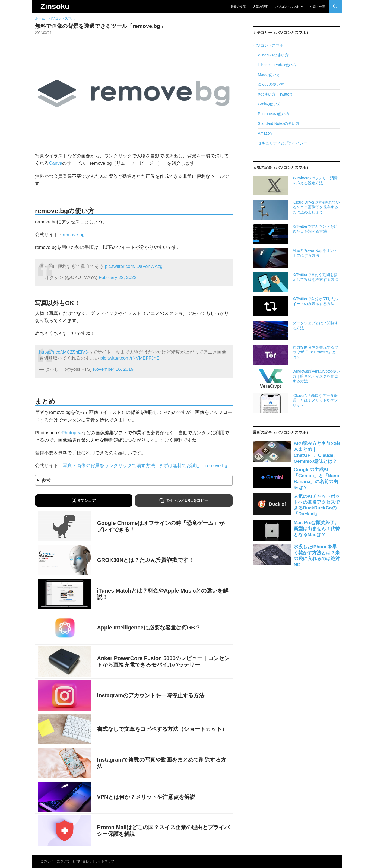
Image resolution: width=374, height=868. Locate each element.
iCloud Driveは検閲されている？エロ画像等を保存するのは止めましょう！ (316, 207)
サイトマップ (104, 861)
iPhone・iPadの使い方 (277, 65)
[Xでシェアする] (84, 500)
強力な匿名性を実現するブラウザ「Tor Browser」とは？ (315, 352)
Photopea (72, 433)
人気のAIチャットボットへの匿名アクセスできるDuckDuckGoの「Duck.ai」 (317, 505)
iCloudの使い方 (271, 84)
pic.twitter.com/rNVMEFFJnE (130, 358)
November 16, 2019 (113, 369)
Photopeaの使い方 (274, 114)
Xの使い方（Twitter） (276, 94)
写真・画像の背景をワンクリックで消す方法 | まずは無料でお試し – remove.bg (145, 466)
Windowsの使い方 (273, 55)
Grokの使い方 (270, 104)
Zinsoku (55, 6)
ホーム (40, 18)
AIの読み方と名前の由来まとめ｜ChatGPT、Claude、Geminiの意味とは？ (317, 452)
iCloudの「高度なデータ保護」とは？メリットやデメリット (315, 400)
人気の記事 (260, 7)
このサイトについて (55, 861)
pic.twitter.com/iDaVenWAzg (134, 266)
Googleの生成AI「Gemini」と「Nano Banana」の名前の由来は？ (316, 479)
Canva (56, 163)
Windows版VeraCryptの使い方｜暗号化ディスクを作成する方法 (316, 376)
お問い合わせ (82, 861)
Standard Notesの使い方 (279, 123)
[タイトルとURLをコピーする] (184, 500)
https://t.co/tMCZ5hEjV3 (64, 352)
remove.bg (74, 235)
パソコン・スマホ (287, 7)
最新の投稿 (238, 7)
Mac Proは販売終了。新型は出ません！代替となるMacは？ (317, 529)
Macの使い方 (269, 75)
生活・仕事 (318, 7)
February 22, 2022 (118, 278)
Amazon (265, 133)
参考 (46, 480)
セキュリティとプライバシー (283, 143)
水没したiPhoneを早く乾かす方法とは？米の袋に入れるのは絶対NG (317, 556)
